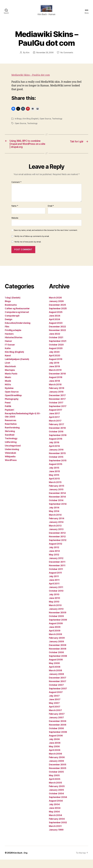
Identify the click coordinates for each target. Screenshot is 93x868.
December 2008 (58, 654)
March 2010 (55, 614)
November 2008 (58, 657)
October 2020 (56, 353)
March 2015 (55, 491)
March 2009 (55, 643)
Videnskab (10, 461)
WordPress (11, 469)
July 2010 (54, 603)
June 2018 (54, 389)
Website (15, 226)
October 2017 (56, 411)
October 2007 (56, 693)
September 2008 (58, 664)
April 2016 (54, 454)
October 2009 (56, 625)
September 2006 (58, 740)
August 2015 (56, 473)
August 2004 (56, 809)
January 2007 (56, 726)
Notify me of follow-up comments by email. (32, 245)
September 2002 (58, 831)
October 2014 (56, 509)
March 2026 (55, 306)
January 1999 (56, 838)
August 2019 (56, 368)
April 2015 (54, 487)
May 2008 (54, 672)
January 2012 (56, 567)
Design (8, 328)
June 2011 (54, 588)
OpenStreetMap (13, 404)
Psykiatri (9, 418)
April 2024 (54, 328)
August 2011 (55, 581)
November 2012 (57, 545)
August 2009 (56, 632)
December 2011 (57, 570)
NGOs (8, 393)
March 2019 (55, 378)
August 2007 (56, 701)
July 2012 (54, 556)
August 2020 (56, 357)
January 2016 (56, 458)
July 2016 (54, 451)
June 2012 (54, 559)
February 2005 (57, 795)
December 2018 (57, 382)
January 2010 (56, 617)
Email (51, 215)
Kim (27, 56)
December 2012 (57, 541)
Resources (10, 429)
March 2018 (55, 393)
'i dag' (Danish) (13, 306)
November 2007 (58, 690)
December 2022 (57, 335)
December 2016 (57, 436)
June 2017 (54, 422)
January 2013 (56, 538)
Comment (16, 191)
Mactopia (10, 378)
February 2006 (57, 766)
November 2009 (58, 621)
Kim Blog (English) (31, 122)
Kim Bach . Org (21, 861)
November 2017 (57, 407)
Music (8, 386)
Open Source (46, 122)
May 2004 (54, 820)
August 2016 (56, 447)
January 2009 (56, 650)
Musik (8, 389)
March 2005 (55, 791)
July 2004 (54, 813)
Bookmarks (11, 313)
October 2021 (56, 346)
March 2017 (55, 429)
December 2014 (57, 502)
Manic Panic (11, 382)
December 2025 (57, 313)
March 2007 (55, 719)
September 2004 (58, 806)
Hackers (9, 342)
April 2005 (55, 787)
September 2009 (58, 628)
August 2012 (56, 552)
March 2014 (55, 523)
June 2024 (55, 324)
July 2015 (54, 476)
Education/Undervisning (18, 331)
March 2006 (55, 762)
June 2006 (55, 751)
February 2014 (57, 527)
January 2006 (56, 769)
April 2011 (54, 592)
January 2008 (56, 682)
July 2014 (54, 516)
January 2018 (56, 400)
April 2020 (54, 364)
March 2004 (55, 824)
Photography (12, 407)
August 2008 (56, 668)
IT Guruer (10, 353)
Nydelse (9, 397)
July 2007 (54, 704)
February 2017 (56, 433)
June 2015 (54, 480)
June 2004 (55, 816)
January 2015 (56, 498)
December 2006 (58, 730)
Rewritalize (11, 432)
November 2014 (57, 505)
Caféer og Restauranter (17, 317)
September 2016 (58, 444)
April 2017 (54, 425)
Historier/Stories (14, 346)
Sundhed (10, 443)
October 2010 (56, 599)
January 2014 (56, 530)
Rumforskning (12, 436)
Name (15, 215)
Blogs (19, 122)
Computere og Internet (17, 321)
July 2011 (54, 585)
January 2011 (56, 596)
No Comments (67, 56)
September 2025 (58, 317)
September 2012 (58, 549)
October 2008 (56, 661)
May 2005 (54, 784)
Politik (8, 415)
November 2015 (57, 462)
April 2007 (54, 715)
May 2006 (54, 755)
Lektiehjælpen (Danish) (17, 368)
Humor (8, 349)
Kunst (8, 364)
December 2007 (58, 686)
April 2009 (55, 639)
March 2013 (55, 534)
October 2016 (56, 440)
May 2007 (54, 711)
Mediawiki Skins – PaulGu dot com (32, 79)
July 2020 (54, 360)
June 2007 (55, 708)
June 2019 (54, 375)
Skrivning (10, 440)
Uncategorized (13, 454)
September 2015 (58, 469)
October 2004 (56, 802)
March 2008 (55, 679)
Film (7, 335)
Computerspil (12, 324)
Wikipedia (10, 465)
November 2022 (57, 339)
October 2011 (56, 578)
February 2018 (57, 397)
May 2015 (54, 483)
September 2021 (58, 349)
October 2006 (56, 737)
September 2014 (58, 512)
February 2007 (57, 722)
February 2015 (57, 494)
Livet (7, 371)
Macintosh (10, 375)
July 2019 (54, 371)
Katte (8, 357)
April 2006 (55, 759)
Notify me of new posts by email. (28, 250)
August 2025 (56, 321)
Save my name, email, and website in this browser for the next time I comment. (46, 239)
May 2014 (54, 520)
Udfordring (11, 450)
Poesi (8, 411)
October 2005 (56, 780)
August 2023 (56, 331)
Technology (58, 122)
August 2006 (56, 744)
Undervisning (12, 458)
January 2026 (56, 310)
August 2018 (56, 386)
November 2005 (58, 777)
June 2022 (54, 342)
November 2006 (58, 733)
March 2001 (55, 835)
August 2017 (56, 418)
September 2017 (58, 415)
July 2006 (54, 748)
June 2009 (55, 635)
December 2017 (57, 404)
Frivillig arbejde (13, 339)
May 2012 (54, 563)
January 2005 (56, 798)
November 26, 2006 (45, 56)
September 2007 (58, 697)
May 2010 (54, 610)
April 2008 (55, 675)
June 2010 (54, 606)
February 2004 (57, 827)
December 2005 (58, 773)
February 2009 (57, 646)
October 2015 (56, 465)
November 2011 (57, 574)
